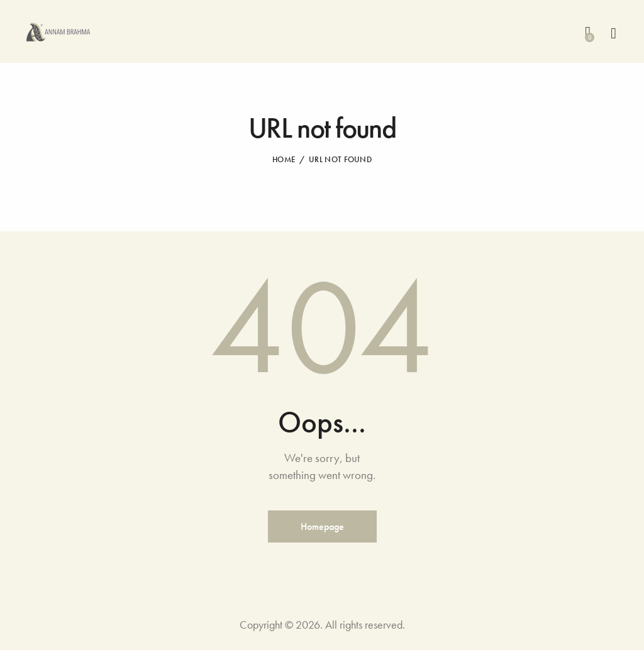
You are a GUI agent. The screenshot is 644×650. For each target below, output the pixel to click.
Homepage (322, 526)
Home (284, 159)
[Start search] (613, 34)
